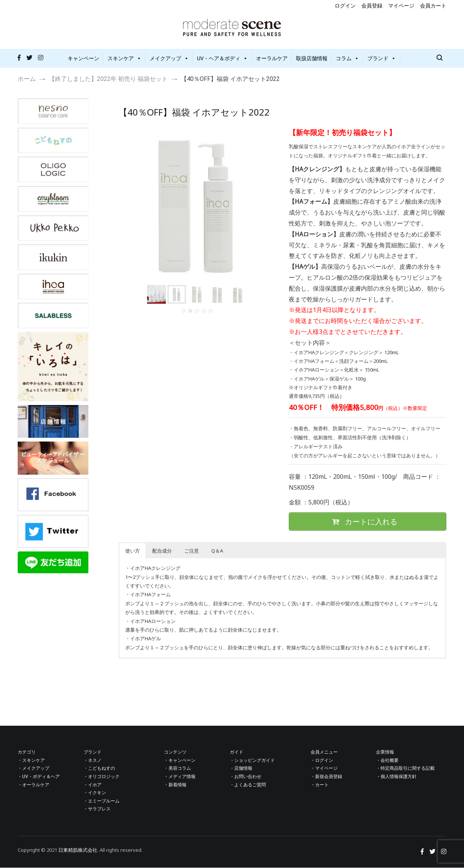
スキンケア (124, 58)
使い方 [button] (133, 551)
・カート (320, 785)
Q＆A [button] (217, 551)
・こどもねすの (99, 769)
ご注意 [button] (192, 551)
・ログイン (322, 760)
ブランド (382, 58)
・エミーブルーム (102, 801)
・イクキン (95, 793)
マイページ (401, 5)
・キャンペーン (180, 760)
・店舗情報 (241, 769)
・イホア (92, 785)
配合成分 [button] (162, 551)
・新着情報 (175, 785)
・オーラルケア (33, 785)
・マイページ (324, 769)
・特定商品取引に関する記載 (405, 769)
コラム (347, 58)
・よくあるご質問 (248, 785)
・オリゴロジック (102, 777)
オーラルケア (272, 58)
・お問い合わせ (246, 777)
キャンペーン (83, 58)
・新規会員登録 (326, 777)
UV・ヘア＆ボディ (222, 58)
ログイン (345, 5)
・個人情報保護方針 (396, 777)
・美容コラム (177, 769)
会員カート (433, 5)
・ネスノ (92, 760)
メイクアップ (169, 58)
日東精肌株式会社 (78, 850)
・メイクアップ (33, 769)
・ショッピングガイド (252, 760)
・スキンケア (31, 760)
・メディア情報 (180, 777)
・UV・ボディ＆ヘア (39, 777)
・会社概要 (387, 760)
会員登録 (372, 5)
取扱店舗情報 (312, 58)
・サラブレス (97, 809)
